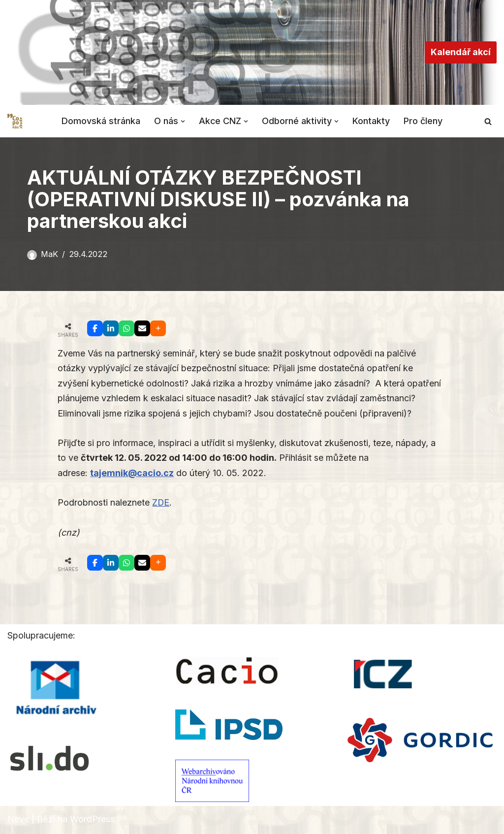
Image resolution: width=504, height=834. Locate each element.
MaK (49, 254)
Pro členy (424, 121)
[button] (183, 121)
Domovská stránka (101, 121)
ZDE (161, 503)
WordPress (92, 820)
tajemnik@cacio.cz (132, 473)
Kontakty (372, 121)
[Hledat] (488, 121)
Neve (18, 820)
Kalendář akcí (461, 52)
